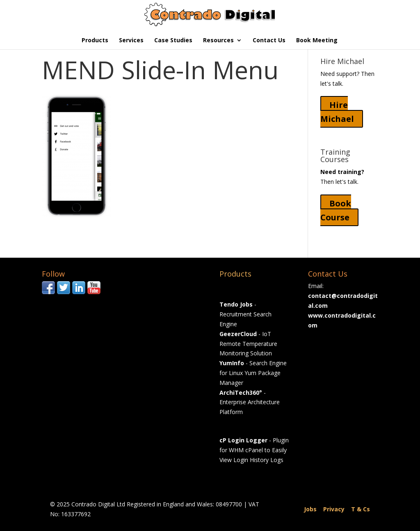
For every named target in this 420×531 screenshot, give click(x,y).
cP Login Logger (243, 440)
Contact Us (269, 41)
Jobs (310, 509)
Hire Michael (337, 112)
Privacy (334, 509)
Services (131, 41)
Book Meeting (317, 41)
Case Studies (173, 41)
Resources (218, 41)
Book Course (336, 210)
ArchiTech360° (241, 393)
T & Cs (361, 509)
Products (95, 41)
